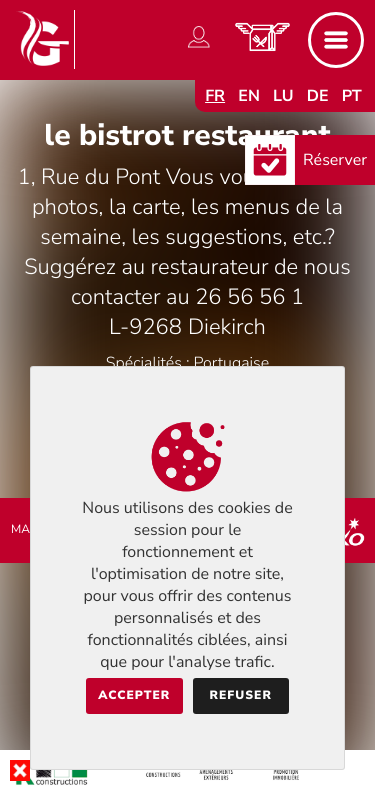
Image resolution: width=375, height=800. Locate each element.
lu (283, 96)
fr (215, 96)
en (249, 96)
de (318, 96)
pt (352, 96)
